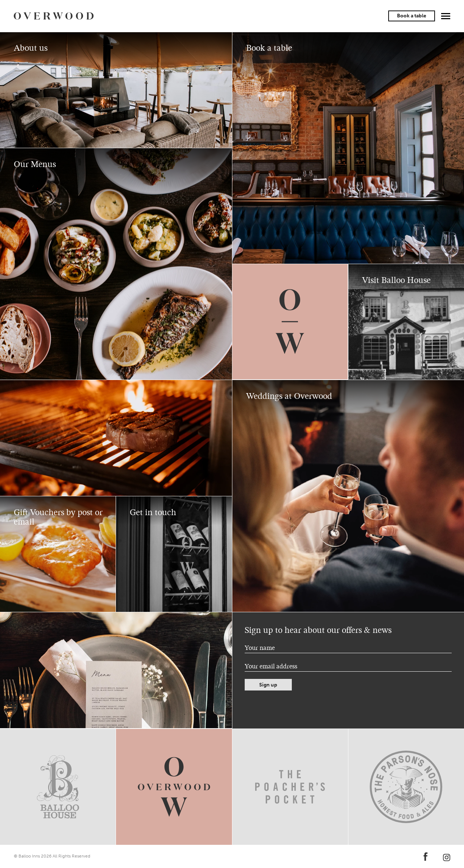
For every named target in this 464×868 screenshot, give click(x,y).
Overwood (54, 16)
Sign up (268, 685)
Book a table (412, 16)
